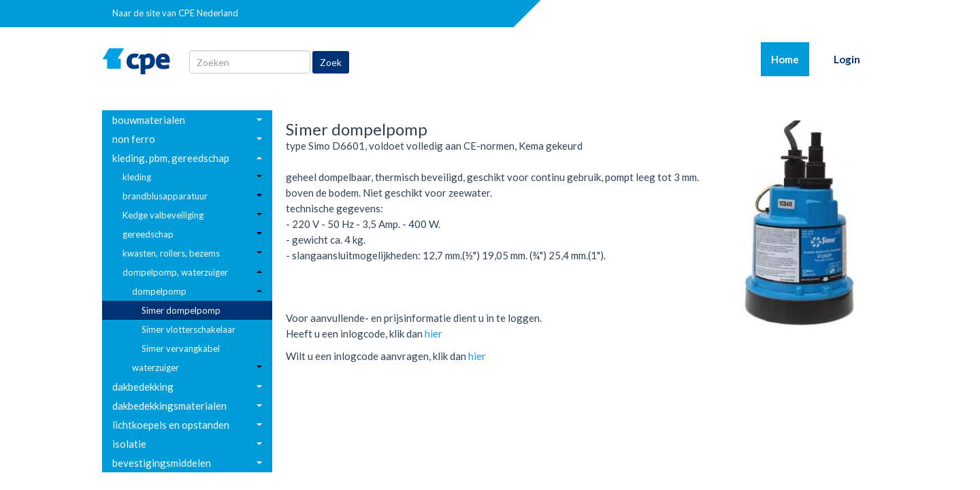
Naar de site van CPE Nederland (175, 13)
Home (790, 59)
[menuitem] (187, 120)
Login (847, 59)
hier (434, 333)
